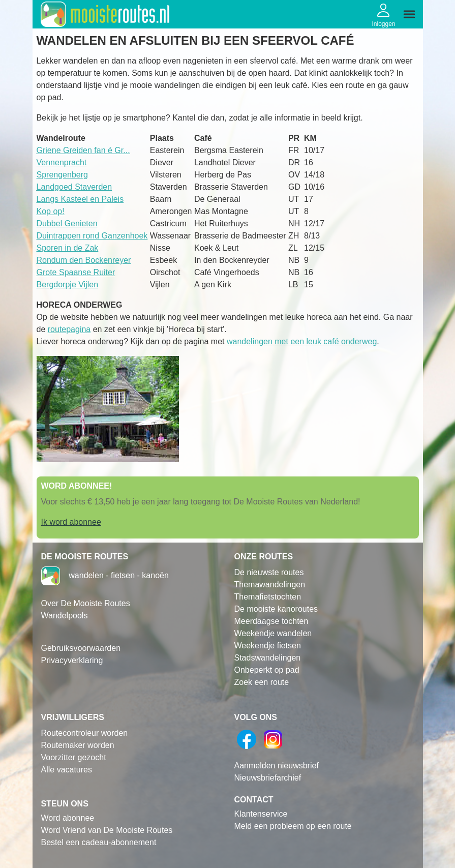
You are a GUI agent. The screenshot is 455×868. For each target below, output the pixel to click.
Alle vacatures (67, 770)
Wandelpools (65, 616)
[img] (409, 14)
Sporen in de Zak (68, 248)
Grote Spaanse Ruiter (76, 272)
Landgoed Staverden (74, 187)
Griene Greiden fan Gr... (83, 150)
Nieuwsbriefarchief (268, 778)
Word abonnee (68, 818)
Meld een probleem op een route (293, 826)
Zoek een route (262, 682)
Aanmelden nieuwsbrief (277, 766)
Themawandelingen (270, 585)
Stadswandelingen (268, 658)
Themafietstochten (268, 597)
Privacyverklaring (72, 660)
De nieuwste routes (269, 572)
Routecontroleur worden (85, 733)
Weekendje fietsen (268, 646)
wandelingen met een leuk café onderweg (302, 341)
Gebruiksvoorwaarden (81, 648)
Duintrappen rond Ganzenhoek (92, 236)
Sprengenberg (62, 175)
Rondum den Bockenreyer (84, 260)
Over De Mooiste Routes (86, 603)
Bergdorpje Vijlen (68, 285)
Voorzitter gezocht (74, 757)
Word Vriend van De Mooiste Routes (107, 830)
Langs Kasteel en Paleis (80, 199)
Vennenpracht (62, 162)
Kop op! (51, 211)
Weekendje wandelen (273, 633)
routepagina (69, 329)
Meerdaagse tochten (271, 621)
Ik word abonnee (71, 522)
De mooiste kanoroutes (276, 609)
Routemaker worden (78, 745)
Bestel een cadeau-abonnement (99, 842)
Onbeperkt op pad (267, 670)
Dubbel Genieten (67, 223)
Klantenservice (261, 814)
